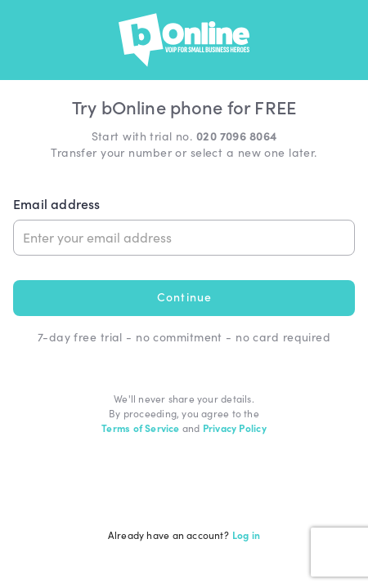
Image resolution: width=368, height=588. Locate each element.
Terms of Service (140, 428)
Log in (246, 535)
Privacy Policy (235, 428)
